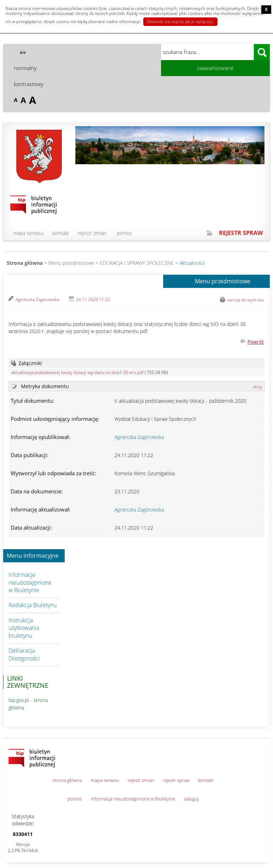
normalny (25, 68)
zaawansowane (215, 68)
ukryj (257, 387)
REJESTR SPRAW (241, 233)
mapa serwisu (28, 233)
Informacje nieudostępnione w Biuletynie (30, 582)
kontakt (61, 233)
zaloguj (191, 799)
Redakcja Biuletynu (33, 605)
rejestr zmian (92, 233)
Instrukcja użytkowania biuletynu (24, 628)
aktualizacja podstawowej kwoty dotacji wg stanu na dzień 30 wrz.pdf (77, 372)
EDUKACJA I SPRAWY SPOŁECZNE (137, 263)
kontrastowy (29, 84)
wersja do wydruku (245, 300)
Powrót (256, 342)
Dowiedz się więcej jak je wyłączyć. (180, 22)
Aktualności (192, 263)
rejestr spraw (176, 780)
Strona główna (25, 263)
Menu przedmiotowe (223, 282)
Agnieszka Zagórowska (37, 299)
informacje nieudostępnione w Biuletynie (133, 799)
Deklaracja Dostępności (24, 654)
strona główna (67, 780)
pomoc (125, 233)
